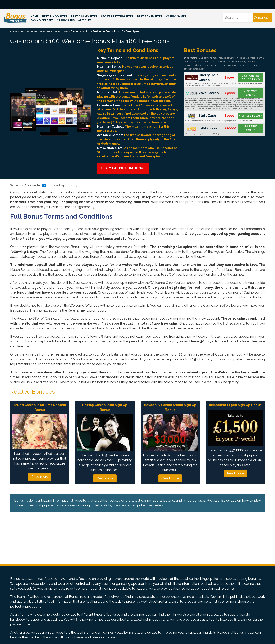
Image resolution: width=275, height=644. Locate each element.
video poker (137, 505)
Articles (85, 20)
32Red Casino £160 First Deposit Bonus (40, 407)
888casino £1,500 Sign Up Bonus (235, 405)
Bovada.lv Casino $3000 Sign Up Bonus (170, 407)
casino (146, 500)
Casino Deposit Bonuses (55, 31)
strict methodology (194, 69)
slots (107, 505)
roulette (96, 505)
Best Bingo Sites (55, 16)
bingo (187, 500)
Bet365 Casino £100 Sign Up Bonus (105, 407)
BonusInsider (24, 500)
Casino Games (176, 16)
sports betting (164, 500)
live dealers (155, 505)
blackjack (120, 505)
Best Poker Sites (150, 16)
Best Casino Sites (84, 16)
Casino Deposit (42, 20)
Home (34, 16)
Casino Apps (66, 20)
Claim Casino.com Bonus (123, 168)
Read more (40, 477)
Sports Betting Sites (117, 16)
